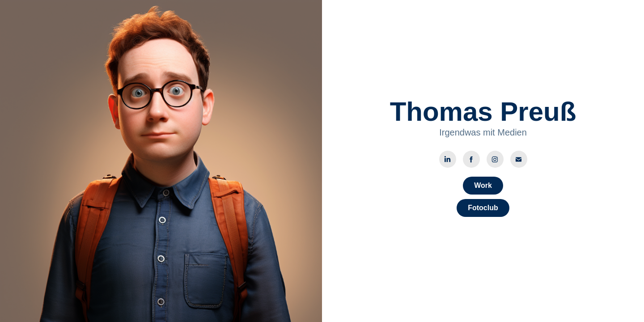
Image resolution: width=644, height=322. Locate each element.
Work (483, 185)
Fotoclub (483, 208)
